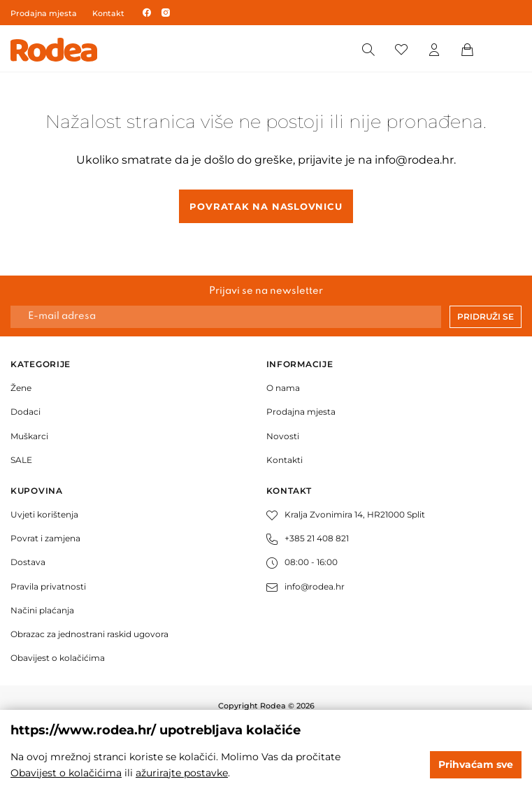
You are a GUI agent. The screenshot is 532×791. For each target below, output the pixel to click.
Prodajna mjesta (44, 13)
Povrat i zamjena (45, 538)
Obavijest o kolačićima (58, 658)
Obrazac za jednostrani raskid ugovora (89, 634)
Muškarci (29, 436)
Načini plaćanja (42, 610)
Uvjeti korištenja (44, 514)
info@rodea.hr (414, 160)
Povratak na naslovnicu (266, 206)
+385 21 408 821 (308, 538)
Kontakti (285, 460)
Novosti (283, 436)
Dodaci (26, 412)
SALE (21, 460)
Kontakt (108, 13)
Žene (21, 388)
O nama (283, 388)
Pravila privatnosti (48, 586)
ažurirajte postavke (182, 773)
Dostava (28, 562)
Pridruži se (486, 316)
